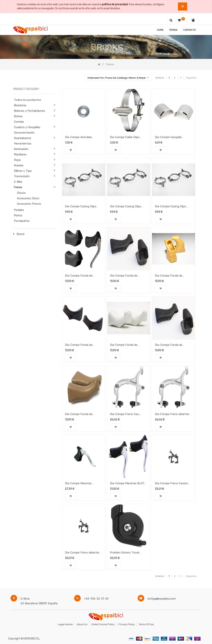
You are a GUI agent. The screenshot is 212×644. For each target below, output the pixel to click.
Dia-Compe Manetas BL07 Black (127, 484)
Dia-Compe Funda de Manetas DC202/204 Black (172, 345)
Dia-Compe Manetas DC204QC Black (78, 484)
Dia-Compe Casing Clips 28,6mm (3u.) (125, 207)
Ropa (17, 160)
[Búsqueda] (80, 76)
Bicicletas (20, 105)
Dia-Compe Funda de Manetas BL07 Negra (124, 276)
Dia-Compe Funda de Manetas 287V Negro (79, 345)
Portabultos (22, 221)
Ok (183, 6)
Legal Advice (65, 624)
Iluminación (21, 149)
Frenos (18, 187)
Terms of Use (146, 624)
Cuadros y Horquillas (27, 127)
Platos (18, 215)
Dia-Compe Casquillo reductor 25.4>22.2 (168, 138)
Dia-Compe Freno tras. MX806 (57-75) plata (125, 414)
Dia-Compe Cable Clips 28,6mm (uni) (125, 138)
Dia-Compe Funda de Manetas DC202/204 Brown (83, 414)
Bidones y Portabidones (30, 111)
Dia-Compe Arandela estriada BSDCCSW (78, 138)
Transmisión (22, 176)
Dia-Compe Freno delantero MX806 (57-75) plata (173, 414)
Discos (21, 193)
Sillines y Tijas (23, 171)
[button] (118, 78)
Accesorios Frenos (29, 204)
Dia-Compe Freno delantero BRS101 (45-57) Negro (83, 553)
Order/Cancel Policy (103, 624)
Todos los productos (27, 100)
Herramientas (23, 144)
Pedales (19, 210)
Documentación (24, 133)
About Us (82, 624)
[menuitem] (160, 30)
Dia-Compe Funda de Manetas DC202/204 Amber (173, 276)
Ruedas (19, 165)
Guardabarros (23, 138)
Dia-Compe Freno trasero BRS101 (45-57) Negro (171, 484)
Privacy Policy (127, 624)
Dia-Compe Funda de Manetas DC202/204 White (128, 345)
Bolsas (18, 116)
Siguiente (191, 78)
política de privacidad (115, 4)
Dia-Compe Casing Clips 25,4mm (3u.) (170, 207)
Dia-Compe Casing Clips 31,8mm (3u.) (81, 207)
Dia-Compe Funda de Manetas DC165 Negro (79, 276)
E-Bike (18, 182)
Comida (19, 122)
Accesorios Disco (28, 198)
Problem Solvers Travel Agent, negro (125, 553)
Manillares (20, 154)
